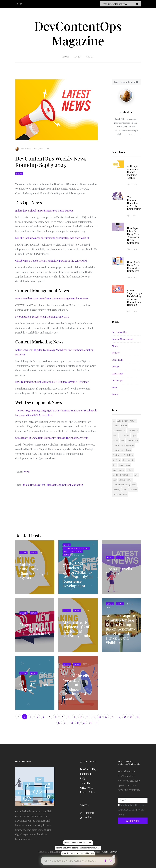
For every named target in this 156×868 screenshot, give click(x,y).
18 (131, 717)
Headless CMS (119, 431)
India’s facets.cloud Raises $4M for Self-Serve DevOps (44, 211)
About (90, 57)
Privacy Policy (88, 792)
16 (119, 717)
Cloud (115, 475)
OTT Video (124, 435)
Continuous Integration (123, 445)
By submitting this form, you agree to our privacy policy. (132, 810)
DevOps (116, 367)
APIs (134, 485)
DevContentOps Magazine (78, 33)
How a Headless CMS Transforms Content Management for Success (52, 298)
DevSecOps (117, 380)
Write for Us (87, 788)
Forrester (117, 494)
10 (81, 717)
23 (78, 723)
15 (112, 717)
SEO (114, 465)
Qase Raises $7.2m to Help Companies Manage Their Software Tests (52, 438)
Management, (54, 485)
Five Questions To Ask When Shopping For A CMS (42, 317)
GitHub (116, 426)
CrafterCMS (133, 431)
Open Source (124, 465)
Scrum (116, 440)
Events (115, 394)
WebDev (116, 353)
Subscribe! (133, 821)
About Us (85, 783)
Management (118, 470)
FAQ (82, 778)
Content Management (122, 339)
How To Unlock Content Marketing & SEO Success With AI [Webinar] (52, 382)
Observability (128, 460)
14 (106, 717)
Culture (130, 470)
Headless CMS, (38, 485)
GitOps (133, 421)
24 (84, 723)
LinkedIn (87, 813)
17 (125, 717)
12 (94, 717)
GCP (115, 480)
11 (87, 717)
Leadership (117, 374)
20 (59, 723)
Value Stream (132, 440)
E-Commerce (126, 475)
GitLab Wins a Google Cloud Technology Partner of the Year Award (51, 261)
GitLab (124, 426)
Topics (78, 57)
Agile (134, 435)
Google (122, 480)
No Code (116, 460)
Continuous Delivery (122, 450)
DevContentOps (119, 332)
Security (116, 490)
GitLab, (26, 485)
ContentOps (118, 360)
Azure (130, 480)
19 (138, 717)
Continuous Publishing (123, 455)
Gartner (134, 490)
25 (90, 723)
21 (65, 723)
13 (100, 717)
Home (66, 57)
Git (114, 421)
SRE (122, 440)
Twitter (86, 817)
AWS (137, 475)
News (19, 174)
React (115, 435)
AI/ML (115, 346)
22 (72, 723)
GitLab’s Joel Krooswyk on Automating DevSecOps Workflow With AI (52, 238)
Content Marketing (72, 485)
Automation (123, 421)
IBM (125, 494)
